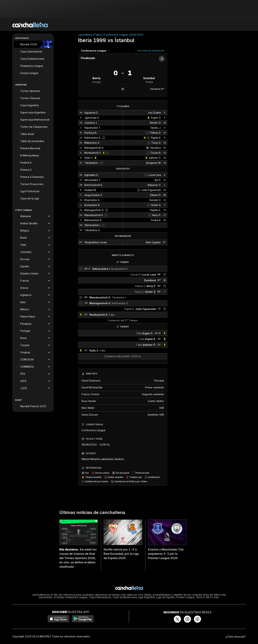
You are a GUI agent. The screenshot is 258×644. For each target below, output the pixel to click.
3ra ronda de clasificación (151, 51)
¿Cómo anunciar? (236, 637)
